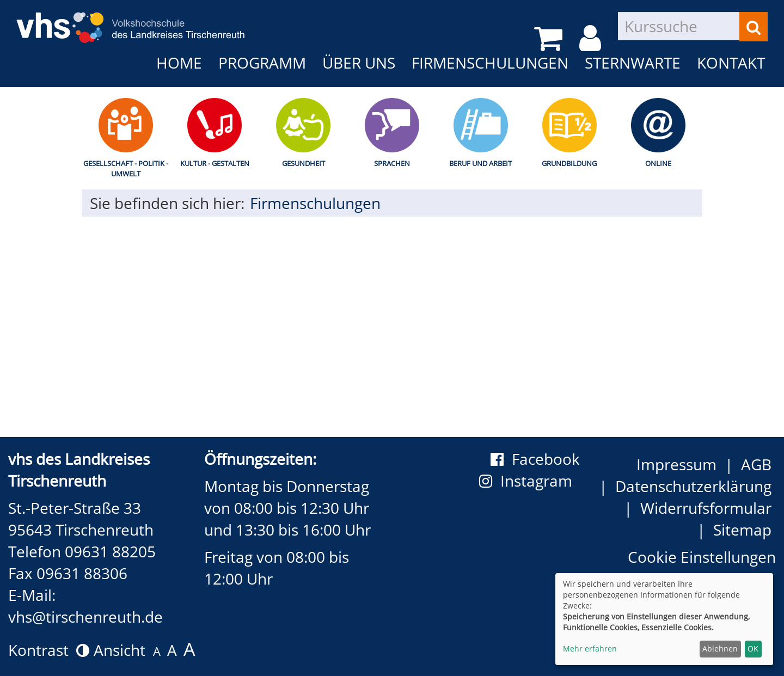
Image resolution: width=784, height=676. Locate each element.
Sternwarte (633, 63)
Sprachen (392, 163)
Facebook (535, 459)
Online (658, 163)
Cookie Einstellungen (702, 557)
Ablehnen (720, 649)
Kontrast (49, 650)
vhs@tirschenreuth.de (85, 617)
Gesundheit (304, 163)
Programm (262, 63)
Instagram (529, 481)
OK (753, 649)
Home (179, 63)
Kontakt (731, 63)
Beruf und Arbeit (480, 163)
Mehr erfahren (590, 649)
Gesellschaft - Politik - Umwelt (126, 168)
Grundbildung (569, 163)
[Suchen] (754, 27)
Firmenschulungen (490, 63)
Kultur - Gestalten (215, 163)
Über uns (359, 63)
